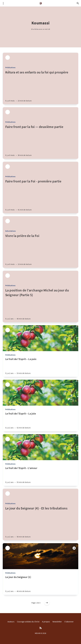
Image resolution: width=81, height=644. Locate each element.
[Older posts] (47, 603)
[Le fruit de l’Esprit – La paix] (40, 367)
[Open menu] (3, 3)
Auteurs (11, 622)
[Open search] (78, 3)
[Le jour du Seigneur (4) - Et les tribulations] (40, 523)
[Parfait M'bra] (8, 58)
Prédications (10, 67)
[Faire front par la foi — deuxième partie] (40, 142)
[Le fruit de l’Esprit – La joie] (40, 422)
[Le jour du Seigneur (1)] (40, 585)
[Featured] (74, 548)
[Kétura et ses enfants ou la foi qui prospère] (40, 87)
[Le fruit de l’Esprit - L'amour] (40, 476)
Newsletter (57, 622)
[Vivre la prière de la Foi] (40, 251)
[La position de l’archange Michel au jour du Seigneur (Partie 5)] (40, 305)
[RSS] (41, 628)
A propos (46, 622)
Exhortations (10, 231)
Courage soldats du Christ (28, 622)
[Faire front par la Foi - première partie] (40, 196)
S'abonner (69, 622)
